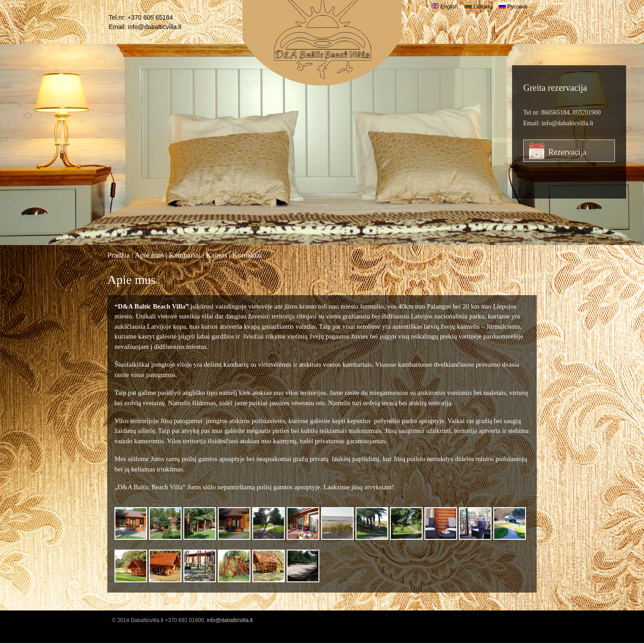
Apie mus (149, 255)
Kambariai (185, 255)
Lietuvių (478, 7)
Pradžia (119, 255)
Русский (513, 7)
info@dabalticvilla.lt (155, 27)
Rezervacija (567, 152)
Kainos (216, 255)
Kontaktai (247, 255)
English (445, 7)
